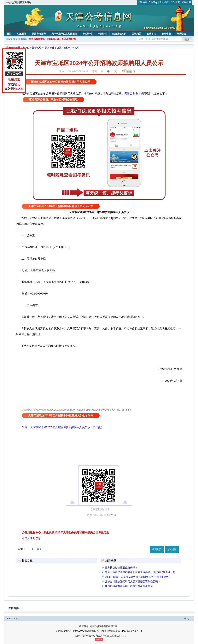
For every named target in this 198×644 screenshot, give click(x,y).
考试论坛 (181, 34)
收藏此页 (157, 549)
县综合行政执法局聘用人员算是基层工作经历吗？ (133, 582)
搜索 (187, 40)
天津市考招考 (39, 34)
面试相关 (137, 34)
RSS (9, 619)
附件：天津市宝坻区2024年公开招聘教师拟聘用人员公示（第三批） (63, 427)
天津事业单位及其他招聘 (64, 34)
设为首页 (175, 2)
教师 (77, 48)
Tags (15, 619)
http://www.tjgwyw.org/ (85, 631)
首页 (9, 34)
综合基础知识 (119, 34)
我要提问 (130, 71)
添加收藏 (186, 2)
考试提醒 (172, 549)
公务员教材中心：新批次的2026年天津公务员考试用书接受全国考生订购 (65, 532)
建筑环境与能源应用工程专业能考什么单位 (129, 586)
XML (123, 636)
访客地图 (143, 2)
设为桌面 (164, 2)
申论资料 (87, 34)
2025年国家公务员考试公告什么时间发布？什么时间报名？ (138, 577)
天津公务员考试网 (32, 48)
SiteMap (153, 2)
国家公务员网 (13, 39)
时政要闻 (22, 34)
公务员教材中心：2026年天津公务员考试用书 (52, 39)
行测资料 (102, 34)
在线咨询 (151, 34)
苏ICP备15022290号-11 (130, 631)
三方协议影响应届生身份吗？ (121, 568)
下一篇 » (37, 549)
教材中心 (166, 34)
